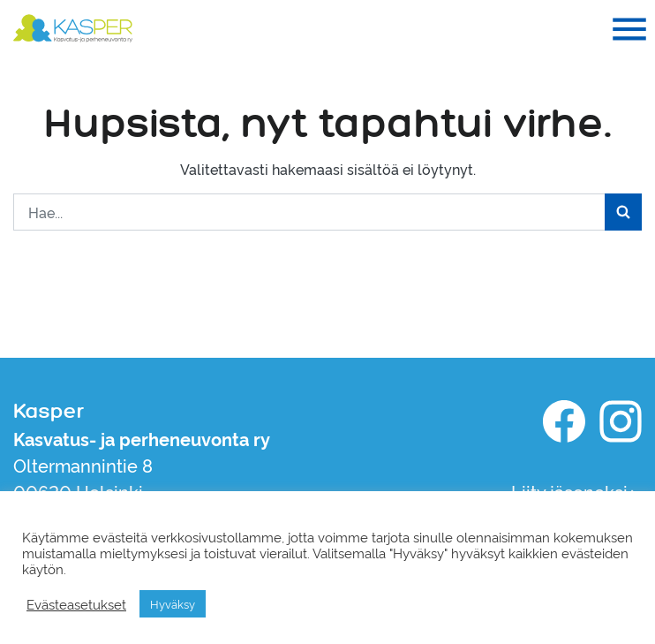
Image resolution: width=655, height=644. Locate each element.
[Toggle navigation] (629, 29)
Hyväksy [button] (173, 603)
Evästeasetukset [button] (76, 604)
